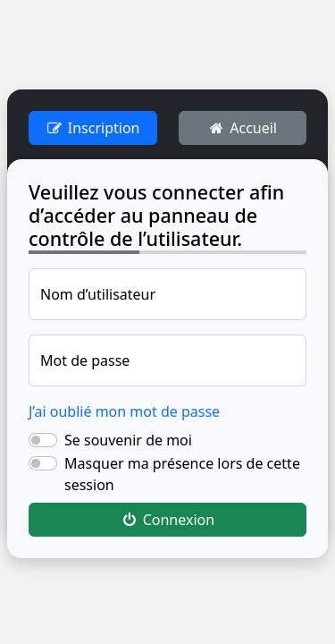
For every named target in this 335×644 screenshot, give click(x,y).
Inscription (92, 128)
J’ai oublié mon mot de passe (124, 411)
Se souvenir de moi (128, 440)
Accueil (243, 128)
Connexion (167, 520)
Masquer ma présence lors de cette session (182, 474)
